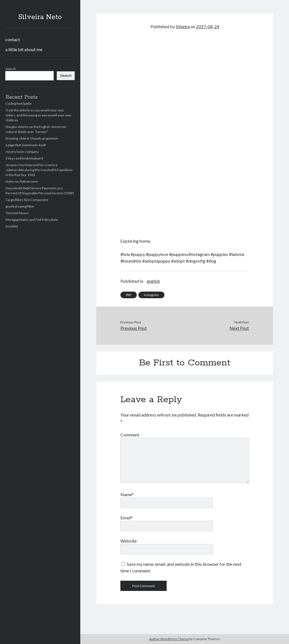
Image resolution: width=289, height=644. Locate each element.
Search (11, 69)
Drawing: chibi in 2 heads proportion (32, 138)
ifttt (129, 295)
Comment (130, 435)
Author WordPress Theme (169, 639)
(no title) (12, 226)
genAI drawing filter (20, 206)
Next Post (239, 328)
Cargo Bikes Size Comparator (27, 200)
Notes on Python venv (22, 181)
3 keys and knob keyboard (24, 158)
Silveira (183, 26)
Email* (127, 518)
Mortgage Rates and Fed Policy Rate (32, 220)
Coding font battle (19, 104)
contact (13, 39)
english (153, 281)
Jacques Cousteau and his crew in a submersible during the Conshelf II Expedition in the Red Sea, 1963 (39, 170)
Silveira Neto (40, 17)
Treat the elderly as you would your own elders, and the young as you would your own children (38, 115)
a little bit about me (24, 49)
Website (129, 541)
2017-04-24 (208, 26)
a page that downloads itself (26, 145)
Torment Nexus (17, 213)
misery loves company (22, 152)
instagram (151, 295)
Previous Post (134, 328)
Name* (127, 494)
